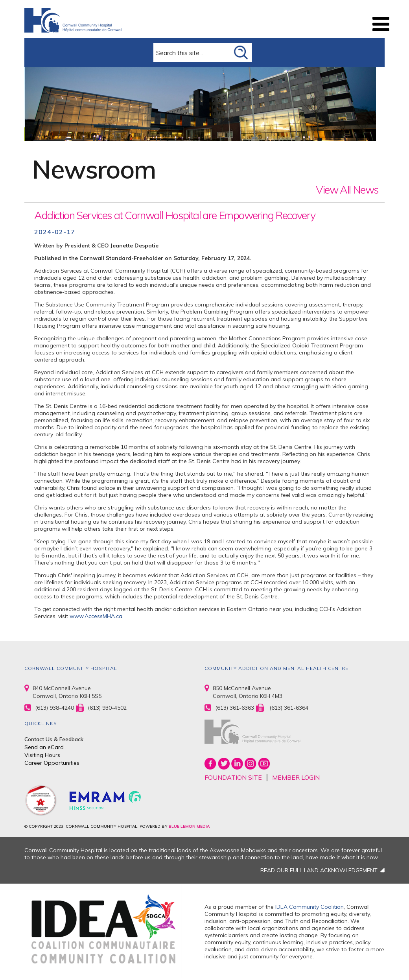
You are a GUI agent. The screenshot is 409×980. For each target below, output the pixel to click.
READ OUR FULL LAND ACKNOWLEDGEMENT (319, 870)
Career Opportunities (52, 763)
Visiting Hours (42, 755)
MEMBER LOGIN (296, 777)
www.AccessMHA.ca (96, 616)
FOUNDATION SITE (233, 777)
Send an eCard (44, 747)
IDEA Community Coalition (310, 907)
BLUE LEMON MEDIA (189, 826)
